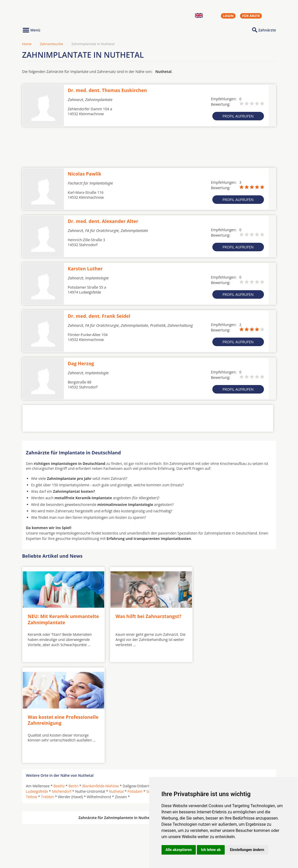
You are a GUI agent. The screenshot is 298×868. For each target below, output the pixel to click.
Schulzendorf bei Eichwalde (169, 689)
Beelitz (59, 683)
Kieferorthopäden (41, 843)
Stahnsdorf (259, 689)
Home (27, 44)
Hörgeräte (132, 830)
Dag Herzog (81, 363)
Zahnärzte (267, 30)
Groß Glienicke (168, 683)
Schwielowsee (208, 689)
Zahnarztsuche (52, 44)
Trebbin (48, 694)
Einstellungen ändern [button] (247, 850)
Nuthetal (116, 689)
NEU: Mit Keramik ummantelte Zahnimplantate (62, 617)
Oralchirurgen (38, 830)
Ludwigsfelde (37, 689)
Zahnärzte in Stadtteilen (86, 839)
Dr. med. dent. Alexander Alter (103, 221)
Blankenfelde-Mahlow (101, 683)
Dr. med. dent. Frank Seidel (99, 316)
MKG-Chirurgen (39, 837)
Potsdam (135, 689)
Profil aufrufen (238, 116)
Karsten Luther (85, 269)
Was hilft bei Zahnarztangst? (144, 614)
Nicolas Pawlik (85, 174)
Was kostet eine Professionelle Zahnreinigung (229, 617)
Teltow (32, 694)
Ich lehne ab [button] (211, 850)
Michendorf (62, 689)
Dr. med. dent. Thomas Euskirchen (107, 90)
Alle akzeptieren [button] (179, 850)
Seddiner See (234, 689)
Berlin (74, 683)
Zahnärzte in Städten (92, 830)
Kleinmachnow (221, 683)
